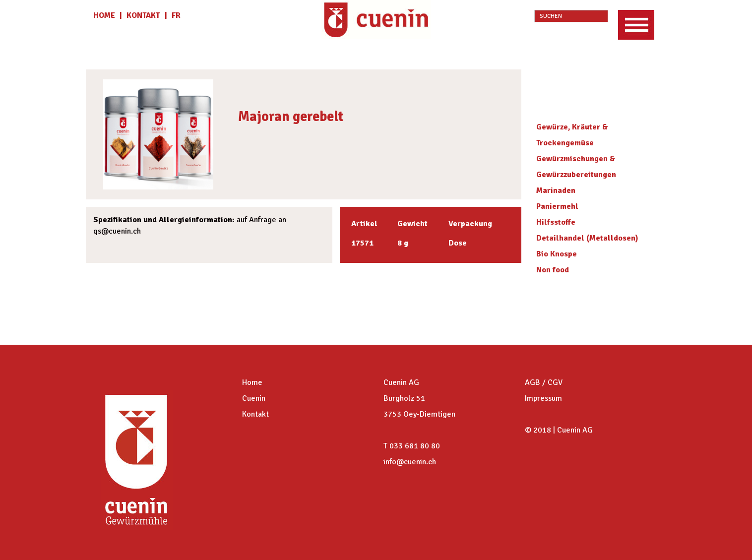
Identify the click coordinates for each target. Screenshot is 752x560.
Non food (553, 270)
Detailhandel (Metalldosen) (587, 238)
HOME (105, 15)
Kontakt (255, 414)
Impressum (543, 398)
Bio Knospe (557, 254)
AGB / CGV (544, 382)
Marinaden (556, 190)
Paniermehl (557, 206)
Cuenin (254, 398)
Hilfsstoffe (556, 222)
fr (176, 15)
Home (252, 382)
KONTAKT (143, 15)
